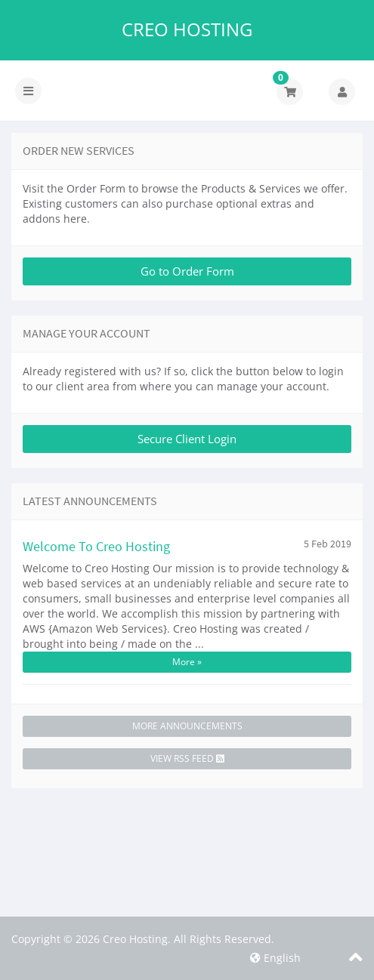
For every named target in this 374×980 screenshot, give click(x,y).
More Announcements (187, 726)
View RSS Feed (187, 758)
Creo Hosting (187, 29)
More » (187, 662)
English (275, 958)
